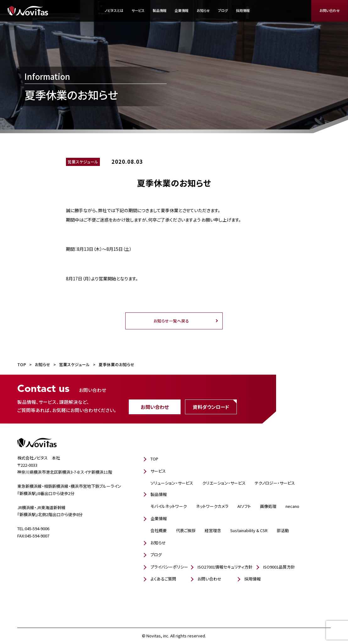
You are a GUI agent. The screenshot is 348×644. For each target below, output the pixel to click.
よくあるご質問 (163, 579)
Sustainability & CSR (249, 530)
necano (292, 506)
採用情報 (243, 10)
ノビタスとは (114, 10)
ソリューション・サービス (172, 483)
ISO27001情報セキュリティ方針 (225, 567)
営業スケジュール (83, 162)
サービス (138, 10)
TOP (154, 459)
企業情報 (182, 10)
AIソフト (244, 506)
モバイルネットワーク (169, 506)
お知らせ (203, 10)
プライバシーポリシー (169, 567)
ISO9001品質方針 (279, 567)
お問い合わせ (330, 10)
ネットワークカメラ (212, 506)
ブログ (223, 10)
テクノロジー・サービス (275, 483)
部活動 (283, 530)
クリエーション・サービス (224, 483)
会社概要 (159, 530)
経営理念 (213, 530)
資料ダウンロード (211, 406)
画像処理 (268, 506)
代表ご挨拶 (186, 530)
